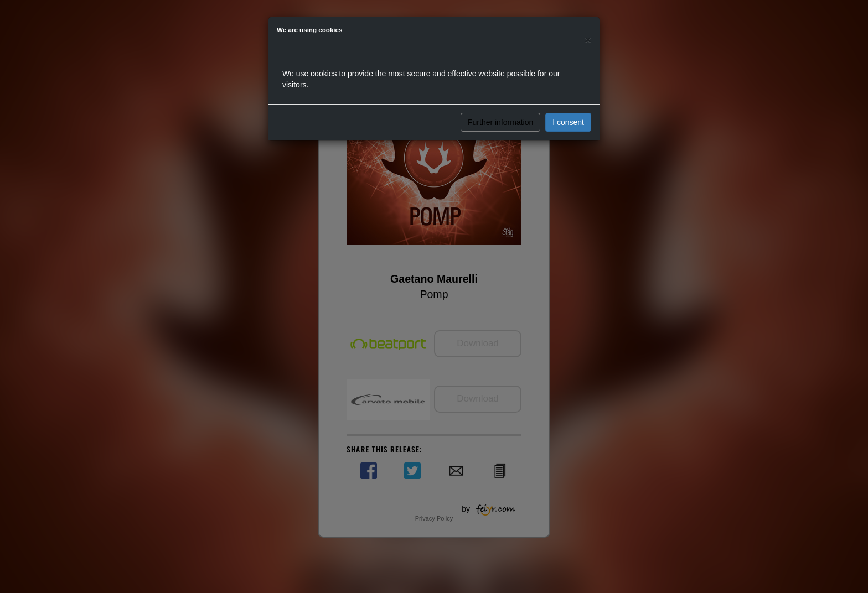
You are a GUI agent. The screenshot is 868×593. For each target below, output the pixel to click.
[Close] (588, 40)
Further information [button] (500, 122)
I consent (568, 122)
